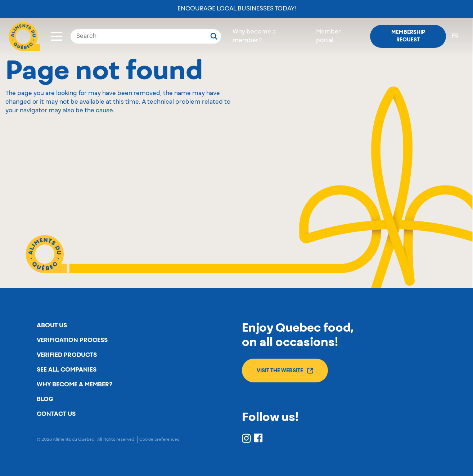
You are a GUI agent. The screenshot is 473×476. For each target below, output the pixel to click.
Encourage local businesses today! (237, 9)
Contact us (56, 414)
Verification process (72, 340)
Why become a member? (75, 385)
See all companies (67, 370)
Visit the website (285, 371)
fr (455, 36)
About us (52, 325)
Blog (45, 399)
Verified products (67, 355)
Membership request (408, 36)
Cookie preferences (159, 439)
